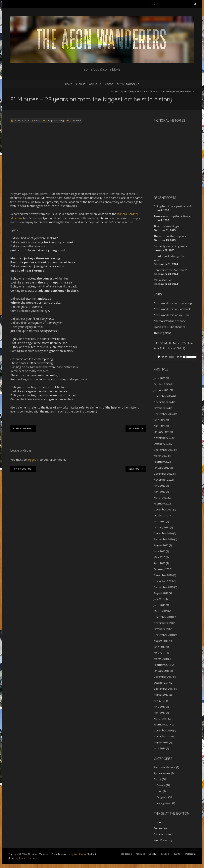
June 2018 (160, 647)
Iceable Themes (28, 858)
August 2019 (161, 593)
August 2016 (161, 742)
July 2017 (159, 701)
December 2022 (163, 474)
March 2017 (161, 718)
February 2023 (162, 462)
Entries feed (161, 828)
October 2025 (162, 384)
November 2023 (163, 438)
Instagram (190, 854)
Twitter (178, 854)
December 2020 (163, 533)
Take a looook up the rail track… (173, 216)
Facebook (165, 854)
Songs (132, 91)
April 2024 (160, 426)
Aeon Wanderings (165, 767)
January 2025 (162, 390)
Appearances (162, 773)
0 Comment (76, 120)
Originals (123, 91)
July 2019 (159, 599)
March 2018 (161, 659)
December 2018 (163, 617)
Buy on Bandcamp (128, 84)
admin (37, 120)
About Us (95, 84)
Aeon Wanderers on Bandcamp (173, 303)
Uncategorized (163, 803)
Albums (81, 84)
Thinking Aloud (163, 333)
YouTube (140, 854)
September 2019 (164, 587)
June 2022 (160, 486)
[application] (174, 357)
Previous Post (23, 428)
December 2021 (163, 509)
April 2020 (160, 563)
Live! (159, 791)
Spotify (153, 854)
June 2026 (160, 378)
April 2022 (160, 492)
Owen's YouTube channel (169, 327)
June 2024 (160, 420)
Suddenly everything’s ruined (172, 246)
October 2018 (162, 629)
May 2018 (159, 653)
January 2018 (162, 671)
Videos (109, 84)
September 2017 (164, 689)
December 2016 (163, 730)
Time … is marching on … (169, 226)
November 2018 (163, 623)
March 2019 (161, 611)
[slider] (170, 357)
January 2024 (162, 432)
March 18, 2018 (22, 120)
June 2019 (160, 605)
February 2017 (162, 724)
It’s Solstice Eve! (163, 280)
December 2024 (163, 396)
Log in (157, 822)
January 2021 (162, 527)
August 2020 (161, 545)
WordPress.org (163, 840)
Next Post (136, 428)
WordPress (80, 854)
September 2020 (164, 539)
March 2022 (161, 498)
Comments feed (163, 834)
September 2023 (164, 450)
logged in (33, 460)
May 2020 (159, 557)
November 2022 (163, 480)
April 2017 (160, 713)
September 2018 (164, 635)
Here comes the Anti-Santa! (170, 270)
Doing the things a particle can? (173, 206)
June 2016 (160, 748)
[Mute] (183, 357)
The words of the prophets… (171, 236)
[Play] (159, 357)
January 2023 (162, 468)
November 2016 (163, 736)
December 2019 (163, 575)
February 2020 (162, 569)
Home (69, 84)
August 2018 (161, 641)
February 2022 (162, 503)
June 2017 (160, 707)
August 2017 (161, 695)
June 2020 (160, 551)
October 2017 (162, 683)
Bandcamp (126, 854)
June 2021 (160, 521)
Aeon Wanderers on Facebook (172, 309)
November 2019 (163, 581)
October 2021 (162, 515)
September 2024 (164, 414)
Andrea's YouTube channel (170, 321)
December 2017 (163, 677)
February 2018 (162, 665)
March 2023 (161, 456)
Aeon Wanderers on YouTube (172, 315)
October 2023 (162, 444)
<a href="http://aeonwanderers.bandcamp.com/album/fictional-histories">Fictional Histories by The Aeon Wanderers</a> (171, 158)
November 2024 (163, 402)
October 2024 (162, 408)
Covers (161, 785)
